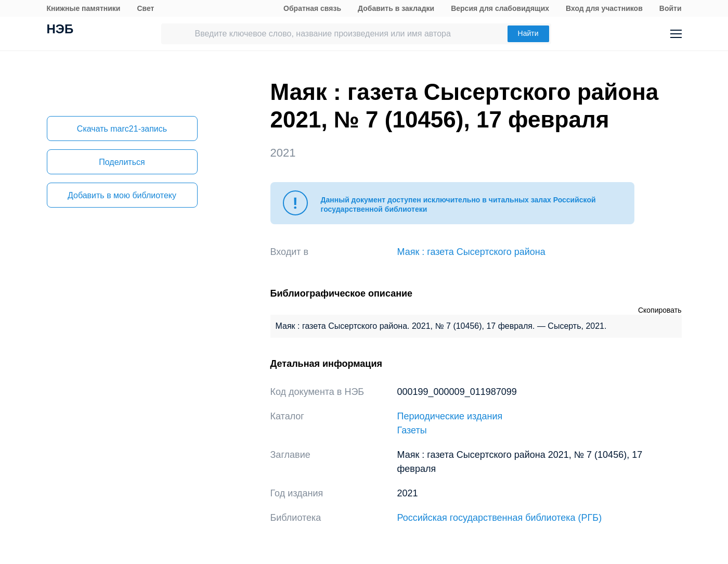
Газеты (412, 430)
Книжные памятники (84, 8)
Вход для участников (604, 8)
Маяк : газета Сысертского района (471, 252)
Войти (671, 8)
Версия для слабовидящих (500, 8)
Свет (145, 8)
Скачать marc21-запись (122, 129)
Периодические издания (450, 416)
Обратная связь (312, 8)
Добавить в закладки (396, 8)
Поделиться (122, 162)
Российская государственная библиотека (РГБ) (500, 518)
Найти (528, 33)
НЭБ (60, 30)
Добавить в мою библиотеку (122, 195)
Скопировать (660, 310)
